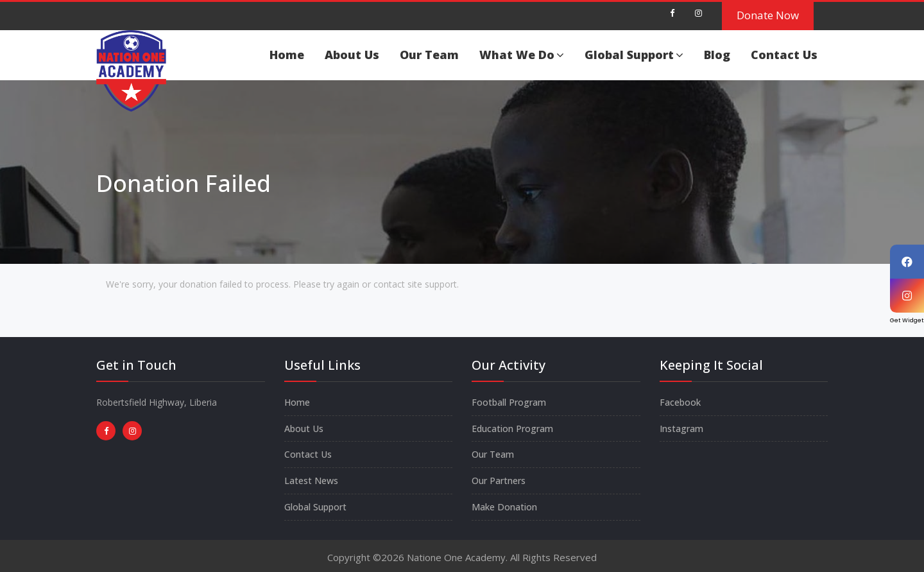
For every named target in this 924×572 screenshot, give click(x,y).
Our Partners (499, 481)
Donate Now (768, 15)
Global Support (634, 55)
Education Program (512, 429)
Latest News (311, 481)
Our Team (429, 55)
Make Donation (504, 507)
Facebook (680, 402)
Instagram (681, 429)
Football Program (509, 402)
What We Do (522, 55)
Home (287, 55)
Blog (717, 55)
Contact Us (784, 55)
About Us (352, 55)
